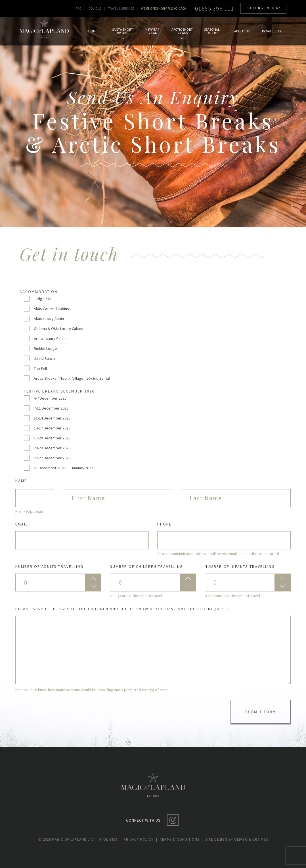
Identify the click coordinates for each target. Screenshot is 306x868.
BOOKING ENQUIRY (263, 8)
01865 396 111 (215, 8)
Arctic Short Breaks (182, 34)
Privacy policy (139, 839)
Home (93, 31)
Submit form (261, 712)
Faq (79, 9)
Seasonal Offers (212, 31)
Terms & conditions (180, 839)
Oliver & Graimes (251, 839)
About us (242, 31)
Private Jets (272, 31)
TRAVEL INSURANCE (121, 9)
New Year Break (152, 31)
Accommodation (38, 292)
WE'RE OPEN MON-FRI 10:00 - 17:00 (163, 9)
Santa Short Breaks (122, 34)
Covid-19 (95, 9)
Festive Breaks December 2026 (59, 391)
